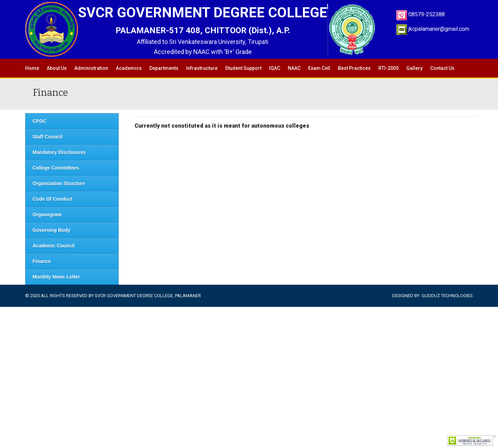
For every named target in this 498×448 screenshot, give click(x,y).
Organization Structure (59, 183)
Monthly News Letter (56, 277)
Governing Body (51, 230)
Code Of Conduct (52, 199)
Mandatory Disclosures (59, 152)
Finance (42, 261)
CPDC (39, 121)
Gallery (414, 68)
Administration (91, 68)
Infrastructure (202, 68)
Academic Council (53, 246)
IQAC (275, 68)
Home (32, 68)
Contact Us (442, 68)
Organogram (47, 214)
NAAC (294, 68)
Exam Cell (319, 68)
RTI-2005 (389, 68)
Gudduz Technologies (447, 296)
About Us (57, 68)
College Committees (56, 168)
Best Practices (354, 68)
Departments (164, 68)
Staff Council (47, 137)
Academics (129, 68)
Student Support (243, 68)
